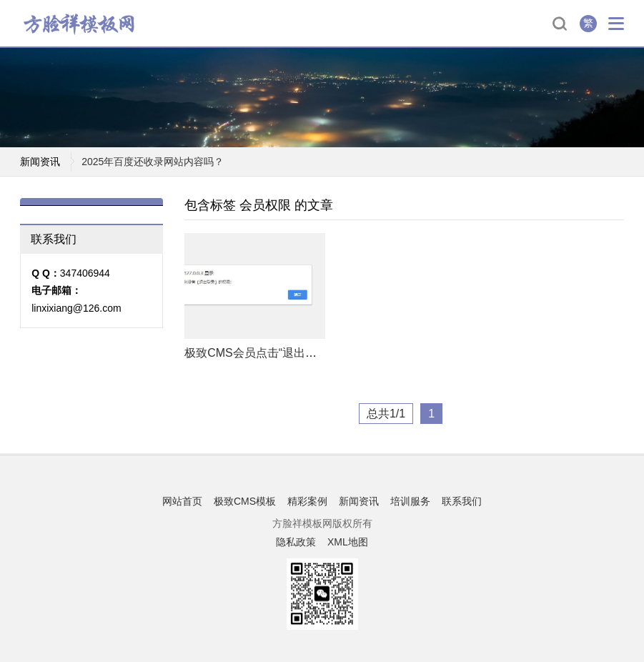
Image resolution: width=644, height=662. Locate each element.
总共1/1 (386, 414)
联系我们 (462, 501)
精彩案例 (307, 501)
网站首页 (182, 501)
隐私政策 (296, 542)
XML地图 (348, 542)
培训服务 (410, 501)
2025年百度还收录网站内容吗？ (153, 162)
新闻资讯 (359, 501)
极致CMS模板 (245, 501)
